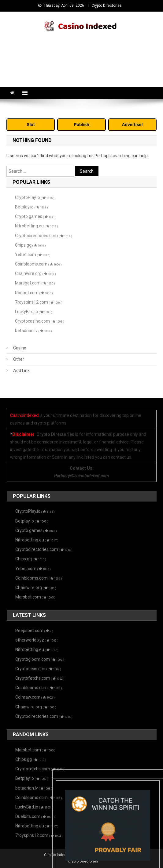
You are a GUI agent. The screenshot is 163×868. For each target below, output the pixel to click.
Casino (20, 348)
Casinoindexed (24, 415)
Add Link (21, 371)
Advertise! (132, 125)
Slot (31, 125)
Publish (81, 125)
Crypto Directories (107, 5)
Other (19, 359)
